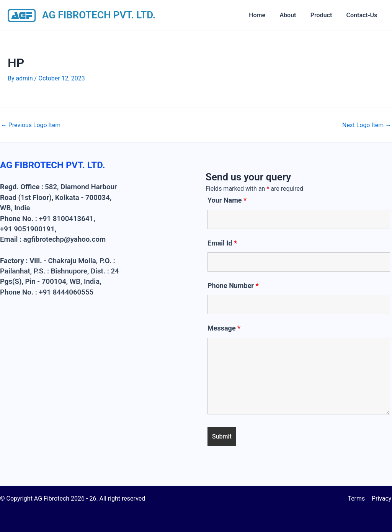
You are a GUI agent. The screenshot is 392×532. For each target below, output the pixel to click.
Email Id (222, 243)
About (293, 15)
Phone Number (233, 286)
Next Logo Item (367, 125)
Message (224, 328)
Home (264, 15)
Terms (357, 498)
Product (324, 15)
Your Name (227, 200)
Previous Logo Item (31, 125)
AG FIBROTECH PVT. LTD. (99, 15)
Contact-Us (363, 15)
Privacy (382, 498)
